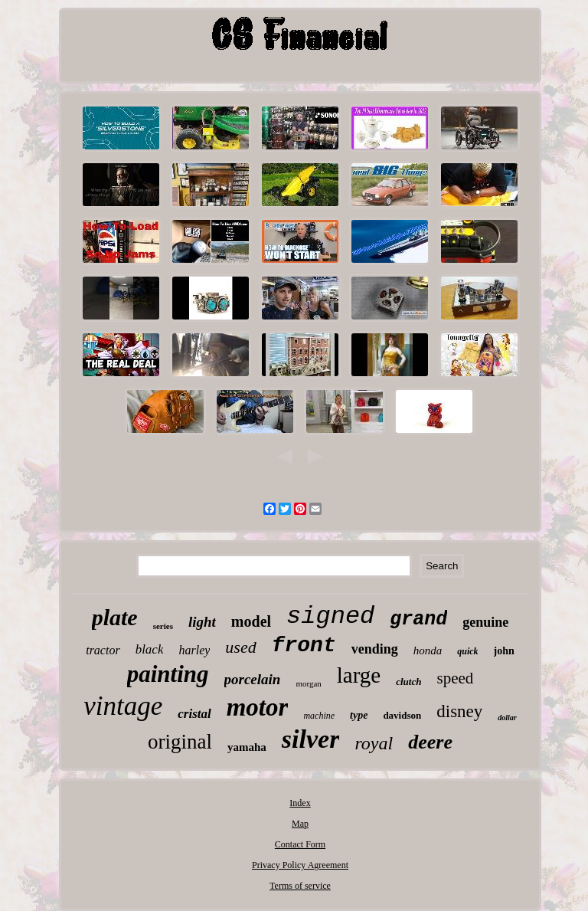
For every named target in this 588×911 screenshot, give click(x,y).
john (504, 651)
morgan (308, 683)
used (240, 647)
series (163, 626)
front (304, 646)
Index (300, 803)
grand (418, 619)
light (202, 622)
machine (319, 716)
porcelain (253, 679)
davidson (402, 715)
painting (168, 674)
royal (374, 743)
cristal (194, 714)
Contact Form (300, 844)
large (359, 675)
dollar (507, 718)
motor (258, 707)
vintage (123, 706)
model (251, 621)
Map (300, 824)
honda (428, 650)
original (180, 742)
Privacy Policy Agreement (300, 865)
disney (459, 711)
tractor (103, 650)
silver (311, 739)
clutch (408, 682)
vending (375, 649)
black (150, 649)
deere (430, 742)
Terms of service (300, 886)
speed (455, 678)
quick (467, 651)
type (359, 715)
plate (115, 617)
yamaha (247, 747)
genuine (485, 622)
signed (330, 616)
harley (194, 650)
